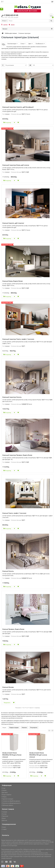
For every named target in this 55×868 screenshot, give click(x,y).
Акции (12, 25)
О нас (3, 788)
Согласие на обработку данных (11, 801)
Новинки (24, 728)
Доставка (4, 792)
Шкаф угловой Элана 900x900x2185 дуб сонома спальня (38, 755)
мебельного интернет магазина (16, 721)
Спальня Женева (8, 687)
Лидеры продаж (14, 728)
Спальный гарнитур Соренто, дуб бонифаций (18, 107)
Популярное (34, 728)
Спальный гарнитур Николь (12, 397)
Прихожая (5, 816)
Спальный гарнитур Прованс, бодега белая (17, 455)
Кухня (3, 818)
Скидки (4, 25)
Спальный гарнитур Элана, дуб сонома (16, 165)
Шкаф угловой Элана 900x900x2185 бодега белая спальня (12, 755)
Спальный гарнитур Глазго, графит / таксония (18, 339)
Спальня (4, 812)
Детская (4, 820)
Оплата (4, 790)
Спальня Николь (8, 571)
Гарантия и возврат (7, 799)
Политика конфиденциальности (11, 803)
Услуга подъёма (6, 795)
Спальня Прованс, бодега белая (13, 629)
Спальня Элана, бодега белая (12, 281)
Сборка (4, 797)
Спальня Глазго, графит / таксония (14, 513)
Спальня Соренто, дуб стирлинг (13, 223)
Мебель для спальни (11, 33)
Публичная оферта (7, 805)
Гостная (4, 814)
